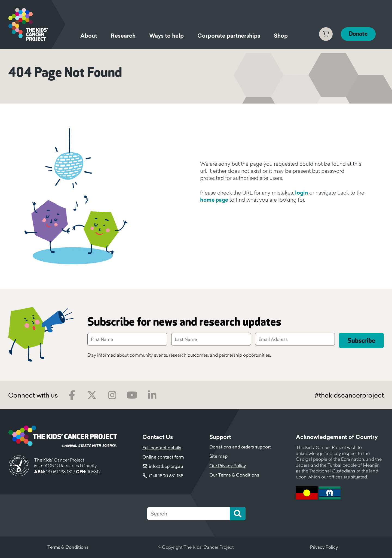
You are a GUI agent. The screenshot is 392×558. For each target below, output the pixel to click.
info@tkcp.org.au (166, 466)
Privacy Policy (324, 547)
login (302, 193)
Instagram (112, 395)
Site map (218, 456)
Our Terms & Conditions (234, 475)
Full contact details (162, 448)
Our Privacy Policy (228, 466)
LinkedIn (152, 395)
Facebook (72, 395)
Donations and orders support (240, 447)
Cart (326, 34)
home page (214, 200)
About (89, 36)
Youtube (132, 395)
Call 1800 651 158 (166, 476)
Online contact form (163, 457)
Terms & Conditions (68, 547)
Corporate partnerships (229, 36)
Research (123, 36)
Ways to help (166, 36)
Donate (358, 34)
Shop (281, 36)
